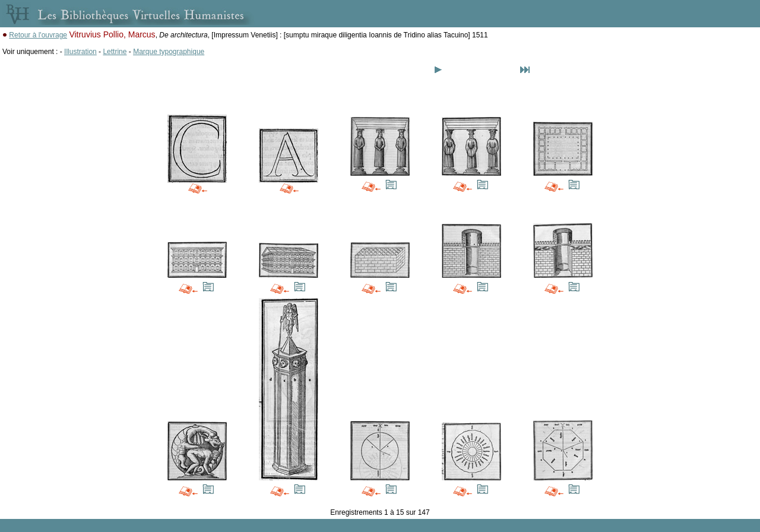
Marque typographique (169, 52)
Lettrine (115, 52)
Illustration (80, 52)
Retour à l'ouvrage (38, 35)
